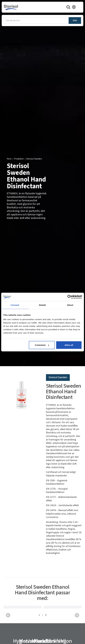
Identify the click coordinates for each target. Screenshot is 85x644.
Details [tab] (43, 305)
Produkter (19, 159)
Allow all (69, 345)
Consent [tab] (15, 305)
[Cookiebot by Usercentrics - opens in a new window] (69, 297)
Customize (42, 345)
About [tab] (70, 305)
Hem (9, 159)
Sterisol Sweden (34, 159)
